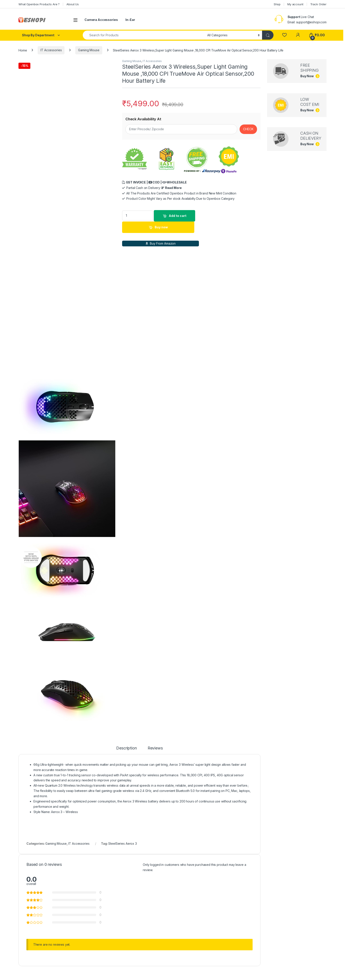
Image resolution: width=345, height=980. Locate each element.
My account (295, 4)
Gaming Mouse (89, 50)
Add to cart (178, 216)
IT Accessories (51, 50)
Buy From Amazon (161, 243)
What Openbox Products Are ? (39, 4)
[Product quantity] (138, 215)
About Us (73, 4)
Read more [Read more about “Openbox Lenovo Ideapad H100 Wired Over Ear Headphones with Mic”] (132, 944)
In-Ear (130, 20)
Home (23, 50)
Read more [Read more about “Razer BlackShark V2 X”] (253, 944)
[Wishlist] (284, 35)
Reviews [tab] (155, 614)
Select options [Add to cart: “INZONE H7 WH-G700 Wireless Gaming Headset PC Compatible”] (72, 944)
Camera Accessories (101, 20)
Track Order (318, 4)
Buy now (161, 227)
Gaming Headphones (35, 870)
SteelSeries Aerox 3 (122, 709)
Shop (277, 4)
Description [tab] (126, 614)
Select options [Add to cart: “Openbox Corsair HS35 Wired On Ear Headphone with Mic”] (193, 944)
